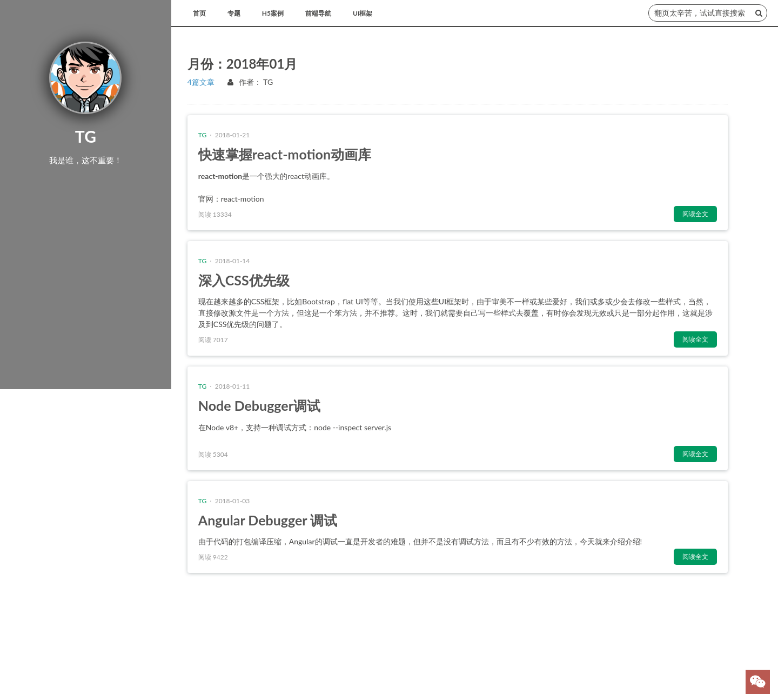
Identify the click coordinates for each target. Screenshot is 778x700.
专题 (234, 13)
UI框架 (363, 13)
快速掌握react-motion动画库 (285, 154)
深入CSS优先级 (244, 280)
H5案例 (273, 13)
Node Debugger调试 (259, 405)
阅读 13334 (215, 214)
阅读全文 (695, 214)
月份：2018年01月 (243, 64)
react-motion (243, 199)
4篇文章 (201, 82)
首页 (199, 13)
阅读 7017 (213, 340)
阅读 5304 (213, 454)
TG (268, 82)
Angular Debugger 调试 (268, 520)
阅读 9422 (213, 557)
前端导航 (318, 13)
